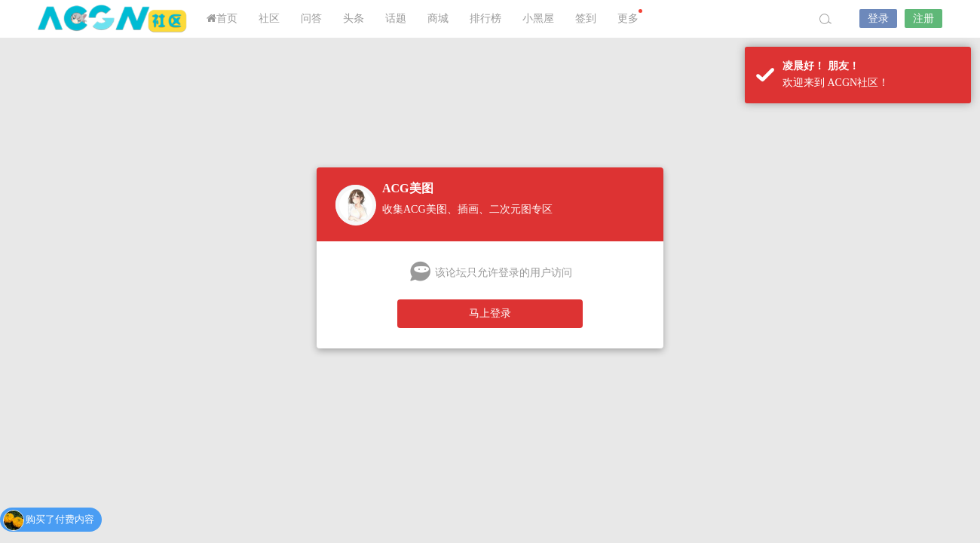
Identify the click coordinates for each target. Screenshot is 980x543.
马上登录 (490, 313)
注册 (923, 18)
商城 (438, 18)
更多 (630, 17)
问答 (311, 18)
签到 (586, 18)
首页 (222, 18)
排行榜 (485, 18)
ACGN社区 (113, 19)
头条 (354, 18)
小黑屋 (538, 18)
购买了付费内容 (60, 520)
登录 (878, 18)
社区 (269, 18)
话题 (396, 18)
